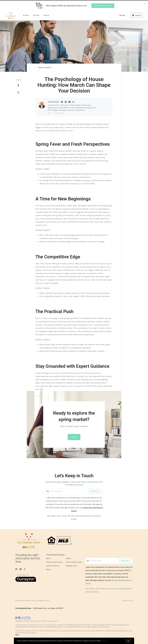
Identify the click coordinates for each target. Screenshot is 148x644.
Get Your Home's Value (74, 562)
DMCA (17, 635)
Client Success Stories (54, 562)
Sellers (36, 15)
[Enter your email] (69, 491)
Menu (122, 16)
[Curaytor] (26, 581)
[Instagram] (25, 569)
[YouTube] (21, 569)
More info (104, 641)
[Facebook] (16, 569)
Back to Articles (45, 67)
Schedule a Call (71, 566)
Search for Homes (53, 566)
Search (46, 15)
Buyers (26, 15)
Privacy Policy (127, 601)
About (48, 558)
